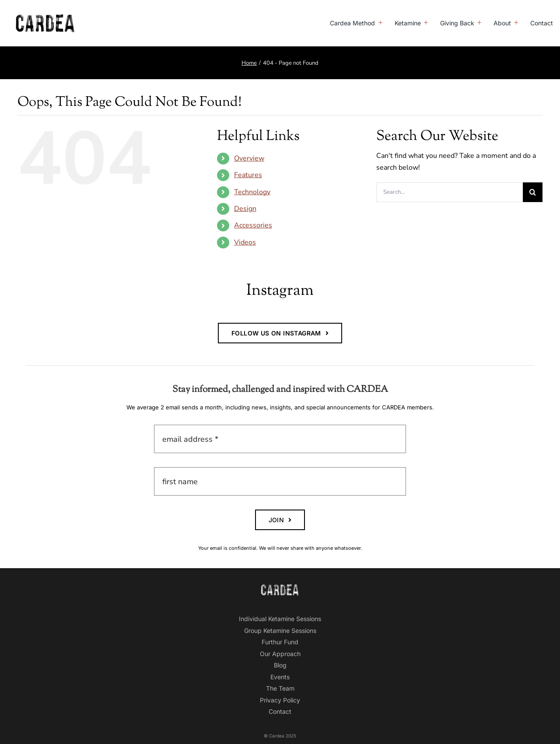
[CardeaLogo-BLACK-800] (45, 17)
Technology (252, 192)
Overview (249, 158)
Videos (245, 242)
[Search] (533, 192)
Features (248, 175)
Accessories (253, 225)
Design (245, 209)
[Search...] (450, 192)
